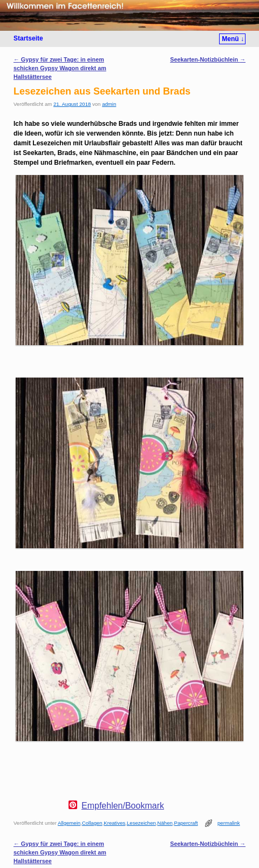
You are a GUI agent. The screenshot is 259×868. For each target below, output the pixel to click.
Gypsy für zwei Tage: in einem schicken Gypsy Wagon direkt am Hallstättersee (60, 68)
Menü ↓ (233, 39)
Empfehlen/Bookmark (123, 806)
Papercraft (186, 823)
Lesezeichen (141, 823)
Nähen (165, 823)
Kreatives (114, 823)
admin (109, 104)
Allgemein (69, 823)
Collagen (92, 823)
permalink (229, 823)
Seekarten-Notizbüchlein (208, 59)
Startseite (28, 38)
